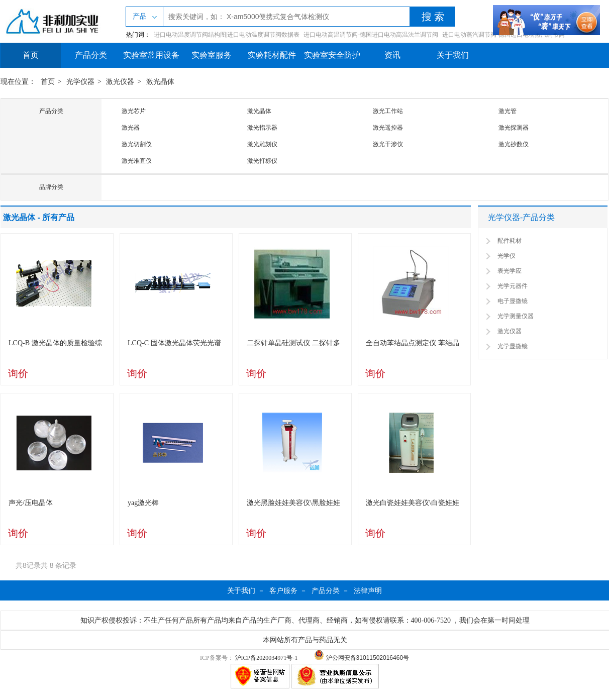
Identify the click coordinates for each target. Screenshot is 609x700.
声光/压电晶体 (31, 503)
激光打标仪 (262, 161)
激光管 (507, 111)
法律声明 (368, 590)
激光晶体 (160, 82)
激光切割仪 (137, 144)
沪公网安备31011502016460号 (362, 658)
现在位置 (15, 82)
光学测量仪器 (516, 316)
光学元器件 (513, 286)
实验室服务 (212, 55)
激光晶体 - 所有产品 (39, 217)
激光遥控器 (388, 128)
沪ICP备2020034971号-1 (267, 658)
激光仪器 (120, 82)
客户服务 (283, 590)
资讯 (392, 55)
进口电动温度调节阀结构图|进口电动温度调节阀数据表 (227, 35)
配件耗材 (510, 241)
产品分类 (91, 55)
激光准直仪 (137, 161)
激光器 (131, 128)
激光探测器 (514, 128)
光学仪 (506, 256)
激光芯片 (134, 111)
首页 (31, 55)
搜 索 (433, 17)
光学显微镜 (513, 346)
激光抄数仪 (514, 144)
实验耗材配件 (272, 55)
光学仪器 (80, 82)
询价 (18, 373)
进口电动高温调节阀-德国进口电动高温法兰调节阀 (371, 35)
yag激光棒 (143, 503)
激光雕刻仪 (262, 144)
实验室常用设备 (151, 55)
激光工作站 (388, 111)
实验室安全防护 (332, 55)
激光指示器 (262, 128)
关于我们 (453, 55)
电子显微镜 (513, 301)
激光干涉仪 (388, 144)
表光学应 (510, 271)
